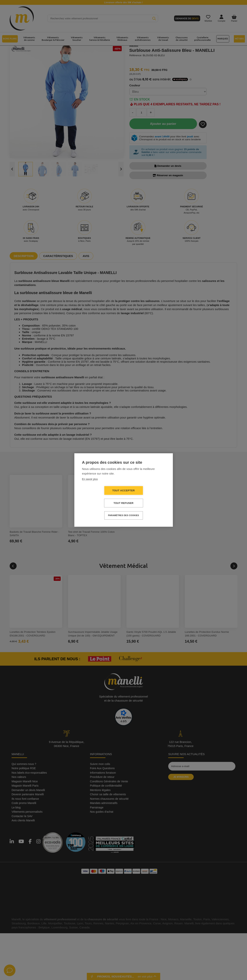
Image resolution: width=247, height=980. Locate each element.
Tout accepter (123, 490)
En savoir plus (90, 479)
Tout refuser (123, 503)
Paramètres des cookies (124, 515)
